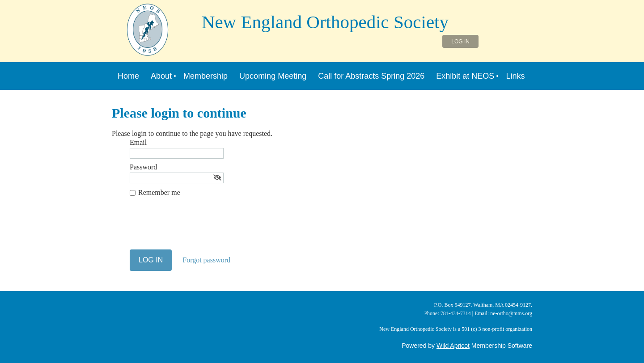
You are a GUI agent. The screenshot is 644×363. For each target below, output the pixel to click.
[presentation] (198, 228)
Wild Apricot (453, 346)
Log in (460, 42)
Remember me (159, 192)
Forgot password (206, 260)
